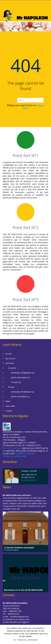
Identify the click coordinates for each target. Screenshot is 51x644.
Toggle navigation (5, 7)
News (8, 401)
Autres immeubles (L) (20, 397)
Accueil (8, 354)
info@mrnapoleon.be (30, 480)
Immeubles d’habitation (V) (23, 373)
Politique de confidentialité (14, 456)
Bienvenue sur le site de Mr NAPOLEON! (23, 590)
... (19, 550)
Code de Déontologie (12, 448)
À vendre (12, 368)
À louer (11, 387)
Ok (15, 640)
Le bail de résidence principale (19, 548)
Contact (9, 411)
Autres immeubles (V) (20, 377)
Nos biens (10, 363)
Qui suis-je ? (11, 358)
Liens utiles (10, 406)
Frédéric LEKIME (29, 471)
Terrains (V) (16, 382)
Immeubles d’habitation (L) (23, 392)
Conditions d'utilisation (25, 453)
